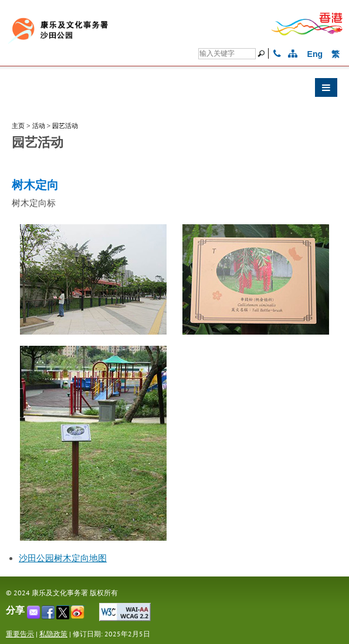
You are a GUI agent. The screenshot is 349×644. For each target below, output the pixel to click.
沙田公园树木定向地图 (63, 558)
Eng (315, 54)
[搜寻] (227, 54)
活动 (39, 126)
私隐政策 (53, 634)
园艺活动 (65, 126)
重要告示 (20, 634)
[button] (174, 90)
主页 (18, 126)
